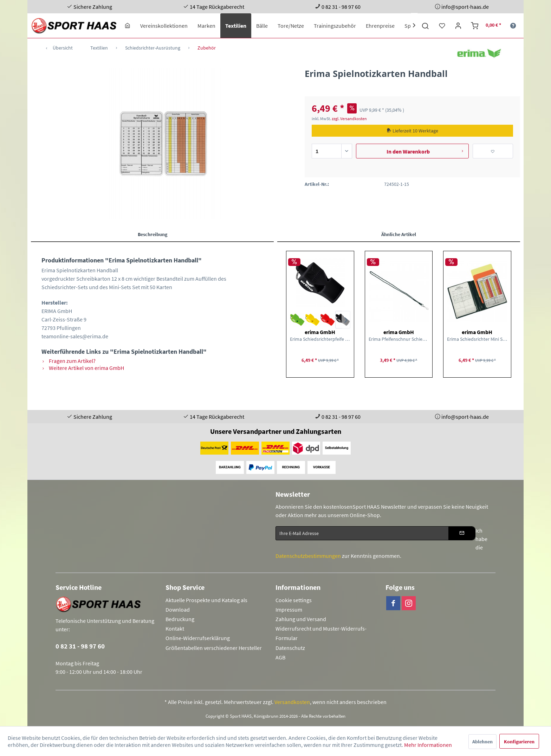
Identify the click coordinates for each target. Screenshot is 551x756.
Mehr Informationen (428, 745)
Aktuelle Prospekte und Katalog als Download (206, 605)
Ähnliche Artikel (399, 234)
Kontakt (175, 628)
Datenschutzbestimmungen (308, 556)
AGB (280, 657)
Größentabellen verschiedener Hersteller (214, 648)
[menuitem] (128, 26)
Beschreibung (153, 234)
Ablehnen (482, 742)
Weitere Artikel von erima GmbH (83, 368)
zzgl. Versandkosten (349, 119)
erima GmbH (320, 332)
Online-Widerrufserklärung (198, 638)
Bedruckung (180, 619)
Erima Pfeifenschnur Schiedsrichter (399, 339)
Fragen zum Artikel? (69, 361)
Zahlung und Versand (301, 619)
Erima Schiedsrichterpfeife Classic (320, 339)
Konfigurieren (519, 742)
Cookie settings (294, 600)
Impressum (289, 610)
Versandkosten (292, 702)
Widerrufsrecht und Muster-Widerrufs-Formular (321, 633)
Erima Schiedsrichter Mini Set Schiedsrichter (477, 339)
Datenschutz (290, 648)
